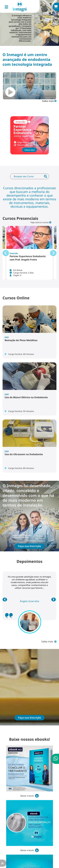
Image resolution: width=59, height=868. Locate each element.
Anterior (5, 600)
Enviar (45, 179)
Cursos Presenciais (20, 218)
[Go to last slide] (6, 253)
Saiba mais (48, 101)
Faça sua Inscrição (29, 546)
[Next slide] (53, 253)
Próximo (54, 600)
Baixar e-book (27, 796)
